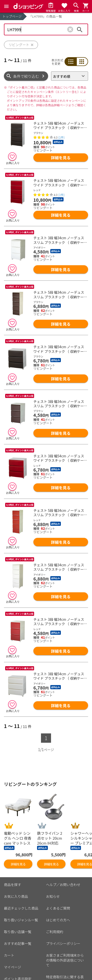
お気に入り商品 (16, 896)
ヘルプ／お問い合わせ (63, 885)
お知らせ (53, 896)
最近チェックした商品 (21, 908)
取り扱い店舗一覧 (18, 932)
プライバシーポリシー (63, 943)
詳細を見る (61, 158)
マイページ (13, 967)
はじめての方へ (58, 920)
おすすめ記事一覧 (18, 943)
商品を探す (13, 885)
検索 (80, 29)
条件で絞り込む (26, 76)
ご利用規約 (55, 932)
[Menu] (6, 6)
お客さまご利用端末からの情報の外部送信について (65, 960)
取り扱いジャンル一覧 (21, 920)
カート (9, 955)
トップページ (12, 16)
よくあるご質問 (58, 908)
